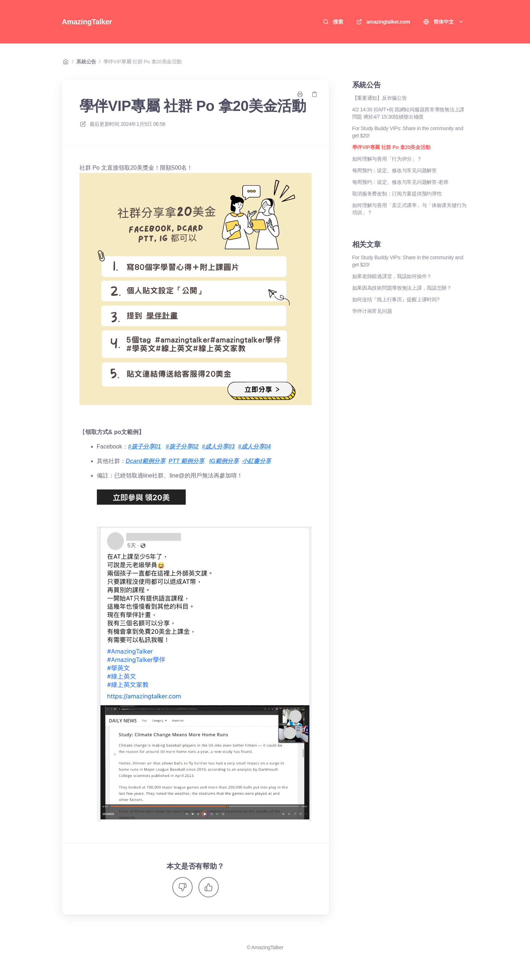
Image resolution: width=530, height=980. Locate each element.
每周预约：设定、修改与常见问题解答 (395, 170)
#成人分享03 (218, 446)
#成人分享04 (254, 446)
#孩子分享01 (145, 446)
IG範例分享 (224, 461)
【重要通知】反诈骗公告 (380, 98)
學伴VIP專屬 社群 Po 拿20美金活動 (143, 62)
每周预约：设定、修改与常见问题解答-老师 (400, 182)
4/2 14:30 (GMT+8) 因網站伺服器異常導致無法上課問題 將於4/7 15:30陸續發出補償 (408, 113)
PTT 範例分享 (187, 461)
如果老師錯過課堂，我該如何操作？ (392, 276)
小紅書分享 (256, 461)
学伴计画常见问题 (372, 311)
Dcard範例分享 (146, 461)
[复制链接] (315, 94)
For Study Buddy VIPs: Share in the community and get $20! (408, 132)
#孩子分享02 (182, 446)
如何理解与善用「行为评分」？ (387, 159)
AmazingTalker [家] (87, 22)
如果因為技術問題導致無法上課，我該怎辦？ (402, 288)
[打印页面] (300, 94)
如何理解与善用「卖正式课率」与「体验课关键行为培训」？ (410, 209)
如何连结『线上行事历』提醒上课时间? (396, 299)
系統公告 (86, 62)
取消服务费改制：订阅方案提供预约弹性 (397, 194)
